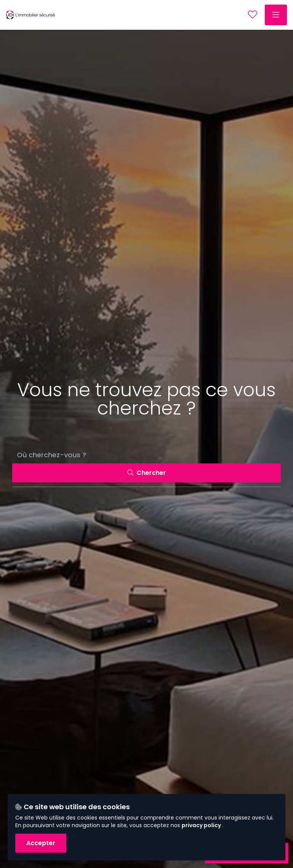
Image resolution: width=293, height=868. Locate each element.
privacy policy (202, 825)
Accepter (41, 843)
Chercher (147, 473)
